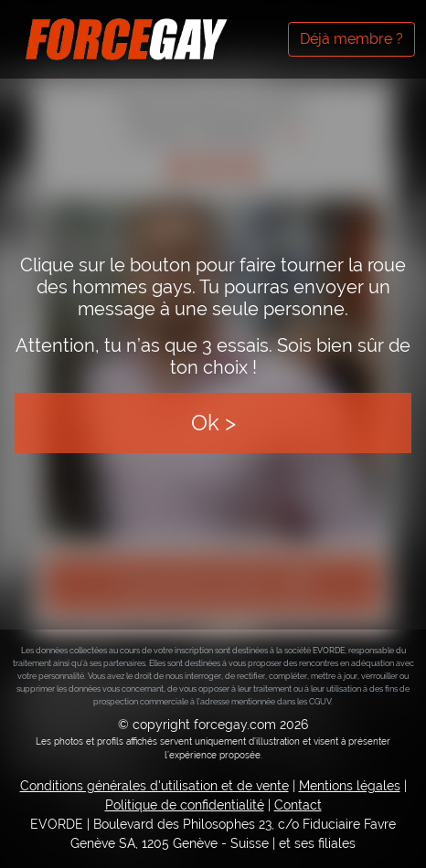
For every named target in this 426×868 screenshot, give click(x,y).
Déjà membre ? (351, 39)
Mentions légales (350, 786)
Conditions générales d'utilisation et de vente (154, 786)
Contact (298, 805)
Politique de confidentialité (185, 805)
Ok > (213, 423)
